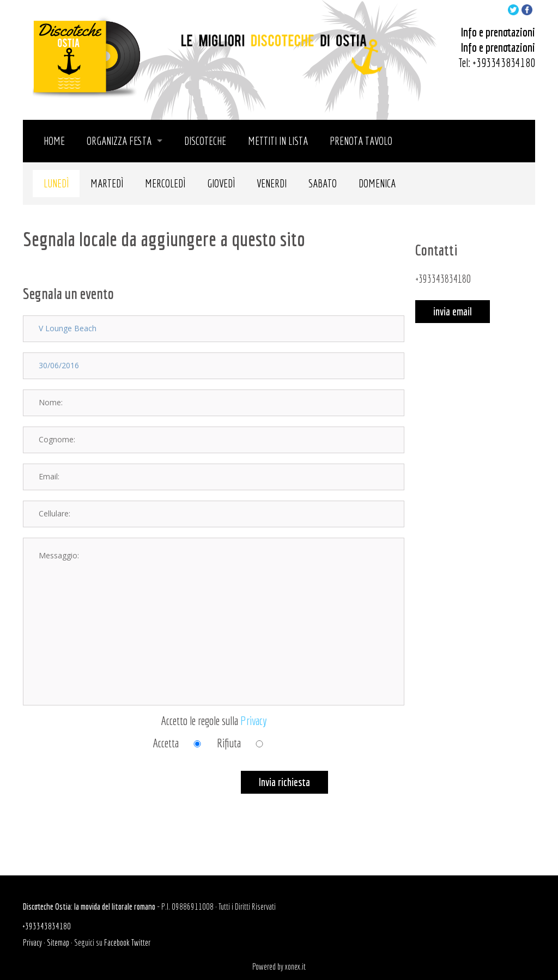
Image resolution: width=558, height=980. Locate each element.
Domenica (377, 183)
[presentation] (106, 792)
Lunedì (56, 183)
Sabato (323, 183)
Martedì (107, 183)
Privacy (254, 720)
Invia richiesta (284, 782)
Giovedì (221, 183)
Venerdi (272, 183)
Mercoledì (165, 183)
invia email (453, 311)
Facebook (117, 942)
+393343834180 (504, 62)
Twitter (141, 942)
